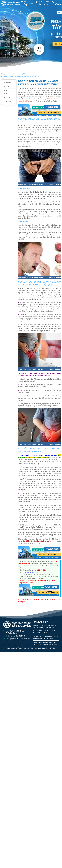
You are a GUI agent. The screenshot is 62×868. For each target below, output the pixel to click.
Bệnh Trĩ (7, 94)
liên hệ (34, 12)
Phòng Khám (8, 101)
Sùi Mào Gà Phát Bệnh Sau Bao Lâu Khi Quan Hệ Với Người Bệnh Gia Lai (46, 626)
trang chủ (5, 12)
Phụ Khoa (7, 87)
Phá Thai (7, 98)
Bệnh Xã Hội (8, 90)
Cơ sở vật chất (27, 13)
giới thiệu (20, 12)
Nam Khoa (7, 83)
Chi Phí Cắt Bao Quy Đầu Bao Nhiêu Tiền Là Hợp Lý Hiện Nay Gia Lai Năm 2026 (45, 643)
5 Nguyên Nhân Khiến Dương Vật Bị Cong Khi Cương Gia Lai (44, 632)
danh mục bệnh (13, 13)
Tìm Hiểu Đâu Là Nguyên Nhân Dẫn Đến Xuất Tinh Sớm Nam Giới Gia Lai (46, 638)
